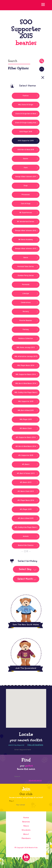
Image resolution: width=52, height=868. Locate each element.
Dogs (26, 186)
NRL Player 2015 (26, 419)
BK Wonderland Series (26, 222)
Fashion (26, 96)
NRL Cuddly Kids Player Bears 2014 (26, 394)
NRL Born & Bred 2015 (26, 410)
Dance (26, 258)
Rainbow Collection (26, 339)
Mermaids (26, 285)
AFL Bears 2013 (26, 482)
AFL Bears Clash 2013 (26, 491)
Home (26, 818)
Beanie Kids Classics (26, 545)
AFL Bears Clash (26, 428)
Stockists (26, 830)
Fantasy (26, 330)
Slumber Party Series (26, 276)
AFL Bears (26, 464)
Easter (26, 159)
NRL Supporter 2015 (26, 401)
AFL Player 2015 (26, 509)
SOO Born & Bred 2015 (26, 150)
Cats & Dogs (26, 204)
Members (26, 838)
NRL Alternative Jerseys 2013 (26, 357)
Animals (26, 536)
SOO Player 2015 (26, 132)
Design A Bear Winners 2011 (26, 177)
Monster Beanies (26, 321)
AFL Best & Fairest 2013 (26, 473)
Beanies (26, 822)
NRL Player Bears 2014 (26, 366)
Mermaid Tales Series (26, 267)
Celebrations (26, 303)
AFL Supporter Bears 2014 (26, 437)
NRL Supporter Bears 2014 (26, 375)
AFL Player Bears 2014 (26, 500)
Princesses (26, 195)
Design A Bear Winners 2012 (26, 231)
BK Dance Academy (26, 240)
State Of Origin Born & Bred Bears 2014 (26, 115)
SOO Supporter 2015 (26, 141)
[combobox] (26, 571)
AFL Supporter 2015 (26, 455)
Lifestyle (26, 294)
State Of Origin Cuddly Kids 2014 (26, 124)
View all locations (35, 745)
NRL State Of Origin (26, 105)
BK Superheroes (26, 213)
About (26, 834)
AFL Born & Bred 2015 (26, 518)
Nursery (26, 312)
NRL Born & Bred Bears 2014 (26, 384)
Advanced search (35, 781)
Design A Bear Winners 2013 (26, 249)
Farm (26, 168)
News (26, 826)
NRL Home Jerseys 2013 (26, 348)
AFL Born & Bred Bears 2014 (26, 446)
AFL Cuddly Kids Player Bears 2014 (26, 529)
